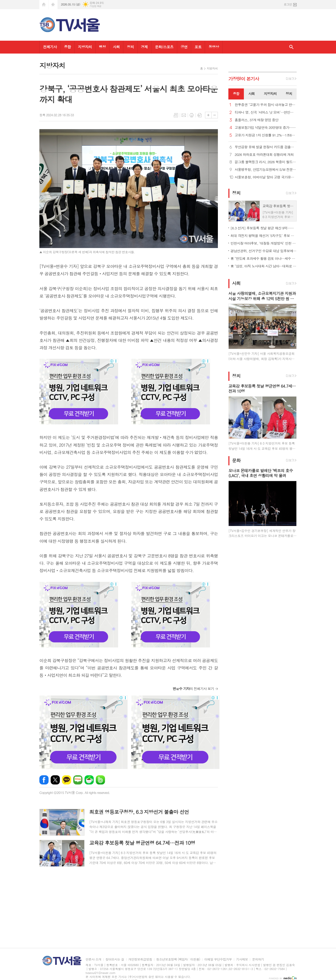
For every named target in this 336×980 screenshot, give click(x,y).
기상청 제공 (95, 6)
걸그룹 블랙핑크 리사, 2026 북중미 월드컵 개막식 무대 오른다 (266, 162)
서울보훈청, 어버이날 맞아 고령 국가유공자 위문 (266, 177)
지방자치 (85, 47)
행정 (102, 47)
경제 (144, 47)
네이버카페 (89, 780)
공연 (184, 47)
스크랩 (199, 115)
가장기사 (244, 79)
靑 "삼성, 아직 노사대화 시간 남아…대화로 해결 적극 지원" (264, 266)
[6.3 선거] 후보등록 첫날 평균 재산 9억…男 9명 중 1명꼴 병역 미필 (264, 228)
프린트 (192, 115)
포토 (198, 47)
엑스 (55, 780)
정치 (130, 47)
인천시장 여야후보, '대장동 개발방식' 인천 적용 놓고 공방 (264, 243)
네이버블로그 (78, 780)
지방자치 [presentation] (270, 94)
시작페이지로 (44, 5)
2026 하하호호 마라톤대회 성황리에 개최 (264, 155)
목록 (176, 115)
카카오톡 (67, 780)
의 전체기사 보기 (193, 689)
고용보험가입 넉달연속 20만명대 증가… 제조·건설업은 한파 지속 (266, 128)
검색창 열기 (291, 47)
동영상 (214, 47)
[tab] (236, 94)
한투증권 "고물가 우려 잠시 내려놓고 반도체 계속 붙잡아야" (266, 105)
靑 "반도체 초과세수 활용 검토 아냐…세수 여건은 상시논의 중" (264, 258)
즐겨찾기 (53, 5)
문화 (236, 460)
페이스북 (44, 780)
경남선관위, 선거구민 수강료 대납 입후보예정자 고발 (264, 251)
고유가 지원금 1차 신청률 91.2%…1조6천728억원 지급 (266, 135)
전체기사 (50, 47)
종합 (67, 47)
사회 (116, 47)
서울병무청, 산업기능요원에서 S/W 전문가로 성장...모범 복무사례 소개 (266, 170)
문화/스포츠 (164, 47)
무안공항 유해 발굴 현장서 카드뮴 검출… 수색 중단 (266, 147)
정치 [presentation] (289, 94)
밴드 (100, 780)
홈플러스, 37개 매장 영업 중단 (256, 120)
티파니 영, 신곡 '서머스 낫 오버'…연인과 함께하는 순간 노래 (266, 112)
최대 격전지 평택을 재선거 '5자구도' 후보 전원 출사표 (264, 236)
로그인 (288, 4)
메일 (184, 115)
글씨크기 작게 (215, 115)
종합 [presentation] (236, 94)
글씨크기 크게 (208, 115)
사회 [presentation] (251, 94)
